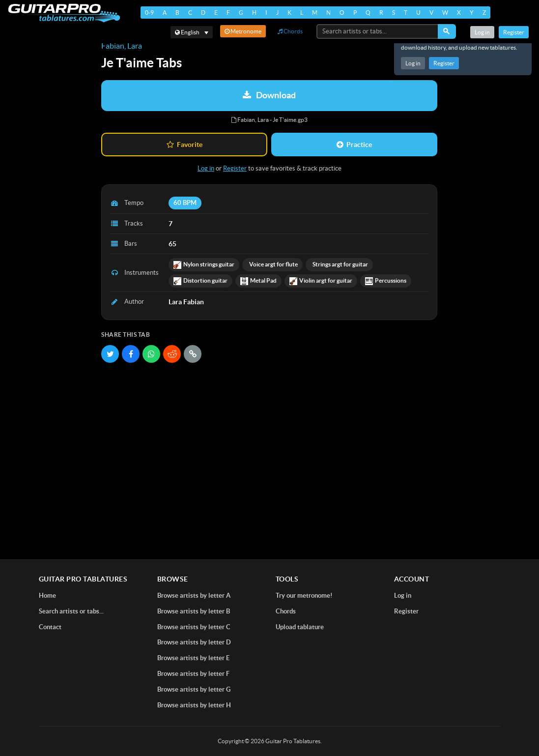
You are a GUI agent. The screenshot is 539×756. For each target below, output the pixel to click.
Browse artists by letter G (194, 689)
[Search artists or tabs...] (378, 31)
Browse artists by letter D (194, 642)
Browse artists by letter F (193, 674)
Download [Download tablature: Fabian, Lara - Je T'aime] (269, 95)
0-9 (149, 13)
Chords (290, 31)
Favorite (184, 145)
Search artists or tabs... (71, 611)
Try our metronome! (304, 596)
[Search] (447, 31)
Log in (413, 63)
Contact (50, 627)
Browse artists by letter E (193, 658)
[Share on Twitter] (110, 354)
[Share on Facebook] (131, 354)
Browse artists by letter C (194, 627)
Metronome (243, 31)
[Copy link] (193, 354)
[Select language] (192, 32)
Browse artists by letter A (194, 596)
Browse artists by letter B (194, 611)
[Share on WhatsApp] (151, 354)
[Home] (64, 13)
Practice (354, 145)
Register (444, 63)
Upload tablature (300, 627)
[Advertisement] (269, 441)
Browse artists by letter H (194, 705)
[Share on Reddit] (172, 354)
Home (47, 596)
